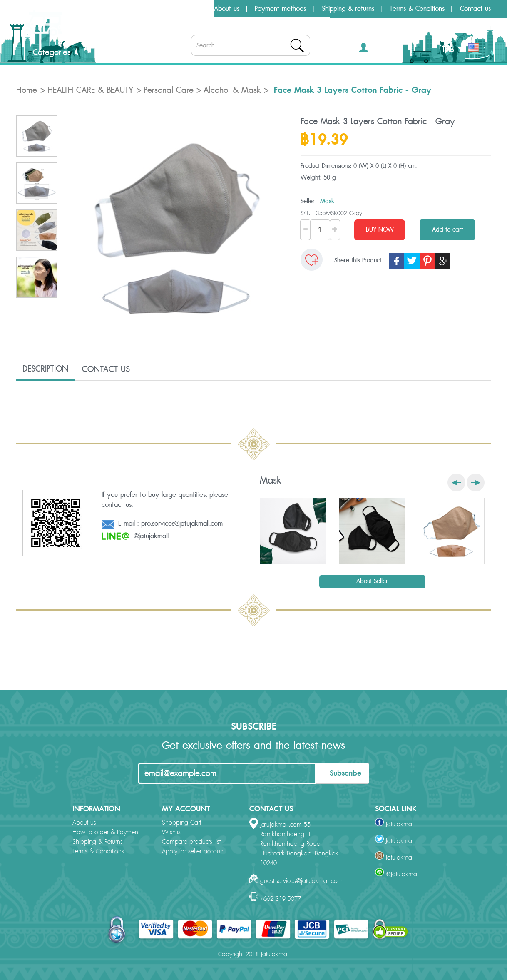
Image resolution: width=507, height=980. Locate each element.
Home (27, 90)
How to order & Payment (106, 832)
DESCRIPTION (45, 369)
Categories (45, 52)
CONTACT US (106, 369)
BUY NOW (380, 230)
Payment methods (280, 9)
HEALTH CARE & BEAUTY (90, 90)
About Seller (372, 581)
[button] (376, 49)
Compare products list (191, 842)
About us (227, 9)
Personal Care (169, 90)
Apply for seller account (193, 852)
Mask (327, 201)
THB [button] (451, 50)
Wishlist (172, 832)
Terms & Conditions (417, 9)
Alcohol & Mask (232, 90)
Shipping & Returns (98, 842)
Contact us (475, 9)
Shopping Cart (181, 823)
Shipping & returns (348, 9)
